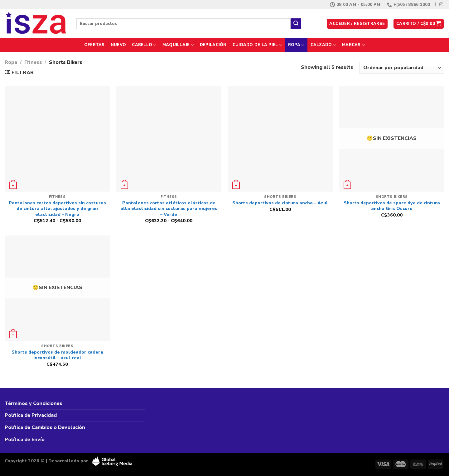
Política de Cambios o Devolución (45, 427)
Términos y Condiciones (34, 403)
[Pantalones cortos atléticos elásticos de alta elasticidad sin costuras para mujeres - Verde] (169, 139)
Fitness (33, 62)
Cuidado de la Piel (257, 45)
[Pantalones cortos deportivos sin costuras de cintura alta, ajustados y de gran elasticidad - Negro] (57, 139)
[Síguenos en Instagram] (441, 5)
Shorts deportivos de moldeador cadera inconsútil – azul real (57, 355)
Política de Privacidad (31, 415)
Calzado (323, 45)
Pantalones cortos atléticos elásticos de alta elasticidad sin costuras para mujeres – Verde (169, 209)
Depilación (213, 45)
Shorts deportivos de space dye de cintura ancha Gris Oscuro (392, 206)
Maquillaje (178, 45)
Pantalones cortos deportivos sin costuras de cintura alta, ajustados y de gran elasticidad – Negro (57, 209)
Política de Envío (25, 440)
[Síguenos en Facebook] (435, 5)
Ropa (296, 45)
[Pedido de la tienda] (402, 68)
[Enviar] (296, 24)
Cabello (144, 45)
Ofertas (94, 45)
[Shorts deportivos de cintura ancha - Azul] (280, 139)
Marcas (353, 45)
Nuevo (118, 45)
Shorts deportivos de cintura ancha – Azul (280, 203)
